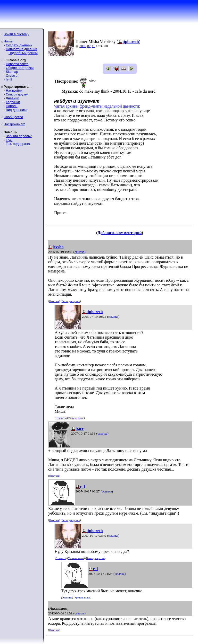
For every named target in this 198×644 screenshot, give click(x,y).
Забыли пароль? (19, 136)
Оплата (11, 76)
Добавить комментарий (119, 233)
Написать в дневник (21, 49)
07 (89, 46)
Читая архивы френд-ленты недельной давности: (97, 106)
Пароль (11, 106)
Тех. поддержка (18, 144)
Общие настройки (20, 68)
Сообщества (13, 117)
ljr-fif (9, 79)
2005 (83, 46)
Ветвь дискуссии (71, 301)
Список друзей (17, 94)
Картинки (13, 102)
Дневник (12, 98)
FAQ (9, 140)
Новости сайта (17, 64)
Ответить (54, 301)
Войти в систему (16, 34)
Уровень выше (76, 418)
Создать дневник (19, 45)
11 (93, 46)
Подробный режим (23, 53)
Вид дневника (16, 110)
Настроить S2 (14, 124)
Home (8, 41)
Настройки (14, 90)
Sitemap (12, 72)
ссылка (80, 252)
